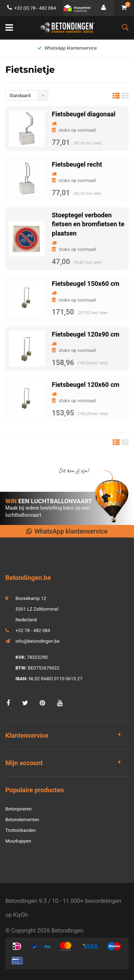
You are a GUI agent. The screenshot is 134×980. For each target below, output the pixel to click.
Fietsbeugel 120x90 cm (86, 334)
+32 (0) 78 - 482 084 (31, 8)
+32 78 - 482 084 (33, 630)
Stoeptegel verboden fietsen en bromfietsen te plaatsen (88, 224)
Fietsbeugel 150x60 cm (86, 284)
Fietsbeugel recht (77, 164)
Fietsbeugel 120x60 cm (86, 385)
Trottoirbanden (21, 830)
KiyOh (21, 915)
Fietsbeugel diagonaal (84, 114)
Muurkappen (18, 841)
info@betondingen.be (38, 641)
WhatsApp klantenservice (67, 48)
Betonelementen (22, 820)
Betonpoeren (19, 809)
